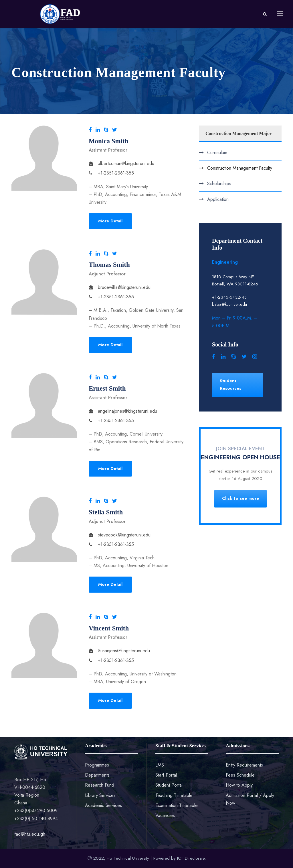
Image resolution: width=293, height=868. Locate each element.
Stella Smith (106, 512)
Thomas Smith (109, 265)
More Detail (110, 221)
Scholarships (219, 184)
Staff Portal (166, 775)
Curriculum (217, 153)
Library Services (100, 795)
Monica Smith (109, 141)
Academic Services (103, 805)
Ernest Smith (107, 388)
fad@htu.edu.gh (30, 834)
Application (218, 199)
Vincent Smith (109, 628)
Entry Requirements (244, 765)
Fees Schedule (240, 775)
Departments (97, 775)
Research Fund (100, 785)
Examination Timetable (177, 805)
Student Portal (169, 785)
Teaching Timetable (174, 795)
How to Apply (239, 785)
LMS (160, 765)
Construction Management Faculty (240, 168)
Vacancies (165, 815)
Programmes (97, 765)
